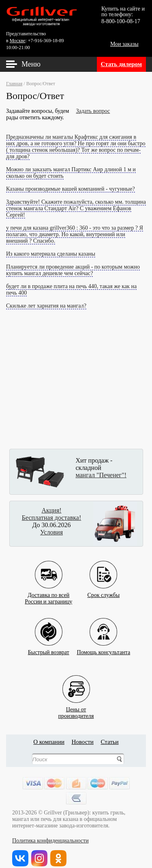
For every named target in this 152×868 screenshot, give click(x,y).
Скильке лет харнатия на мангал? (46, 306)
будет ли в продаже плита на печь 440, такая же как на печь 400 (71, 290)
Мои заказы (124, 44)
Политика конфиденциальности (50, 841)
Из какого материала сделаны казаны (51, 254)
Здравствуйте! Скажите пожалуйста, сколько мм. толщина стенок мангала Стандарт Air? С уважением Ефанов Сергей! (76, 208)
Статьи (109, 742)
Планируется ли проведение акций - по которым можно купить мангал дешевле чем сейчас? (73, 270)
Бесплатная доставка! (51, 518)
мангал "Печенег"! (101, 475)
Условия (51, 532)
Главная (14, 84)
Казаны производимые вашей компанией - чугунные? (71, 189)
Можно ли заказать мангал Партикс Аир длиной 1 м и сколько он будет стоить (71, 173)
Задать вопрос (93, 111)
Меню (31, 64)
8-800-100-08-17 (121, 21)
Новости (82, 742)
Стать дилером (121, 64)
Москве (18, 41)
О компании (49, 742)
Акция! (51, 510)
